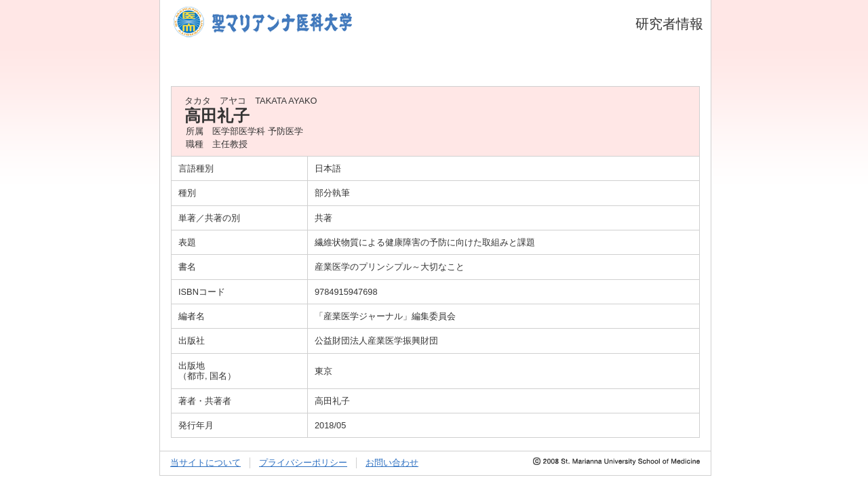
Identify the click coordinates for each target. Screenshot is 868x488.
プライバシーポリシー (303, 463)
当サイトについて (205, 463)
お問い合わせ (392, 463)
